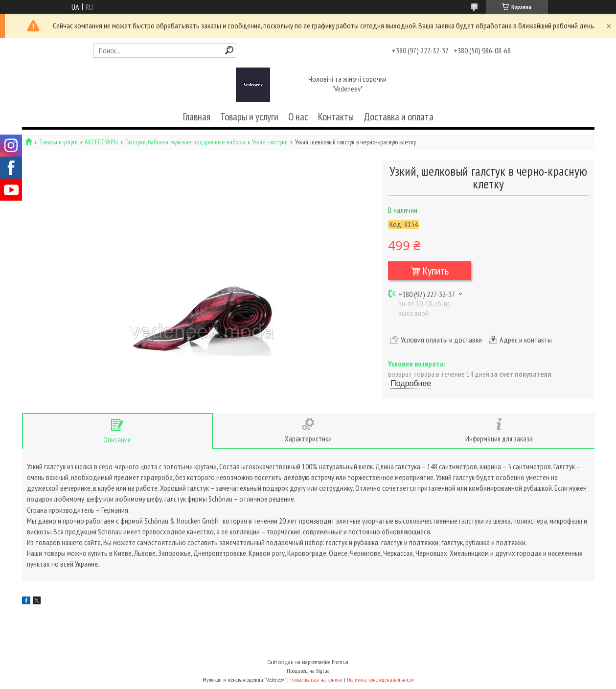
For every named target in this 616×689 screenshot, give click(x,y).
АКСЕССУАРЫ (101, 142)
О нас (298, 117)
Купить (436, 271)
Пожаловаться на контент (316, 679)
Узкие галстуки (270, 142)
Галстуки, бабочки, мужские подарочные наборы (185, 142)
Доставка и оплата (399, 117)
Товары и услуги (249, 117)
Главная (197, 117)
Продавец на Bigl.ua (308, 671)
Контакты (336, 117)
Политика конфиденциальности (380, 679)
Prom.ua (340, 662)
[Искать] (229, 50)
